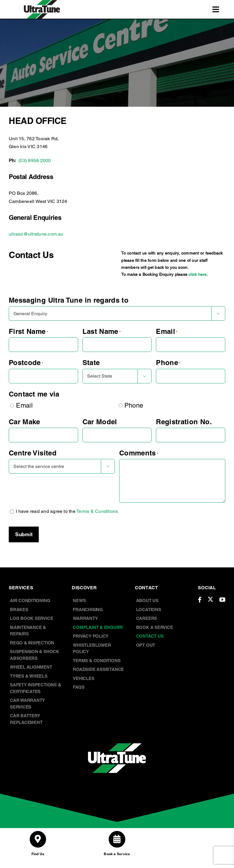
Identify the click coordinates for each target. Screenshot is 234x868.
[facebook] (200, 600)
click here (198, 274)
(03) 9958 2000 (35, 161)
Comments (139, 453)
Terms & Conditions (97, 511)
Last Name (102, 331)
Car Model (100, 422)
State (91, 362)
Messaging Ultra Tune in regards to (69, 300)
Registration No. (184, 422)
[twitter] (210, 599)
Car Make (24, 422)
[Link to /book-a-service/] (117, 839)
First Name (28, 331)
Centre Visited (33, 453)
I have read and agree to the (67, 511)
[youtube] (222, 600)
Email (167, 331)
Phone (168, 363)
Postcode (26, 363)
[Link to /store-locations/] (38, 839)
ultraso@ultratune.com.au (36, 234)
